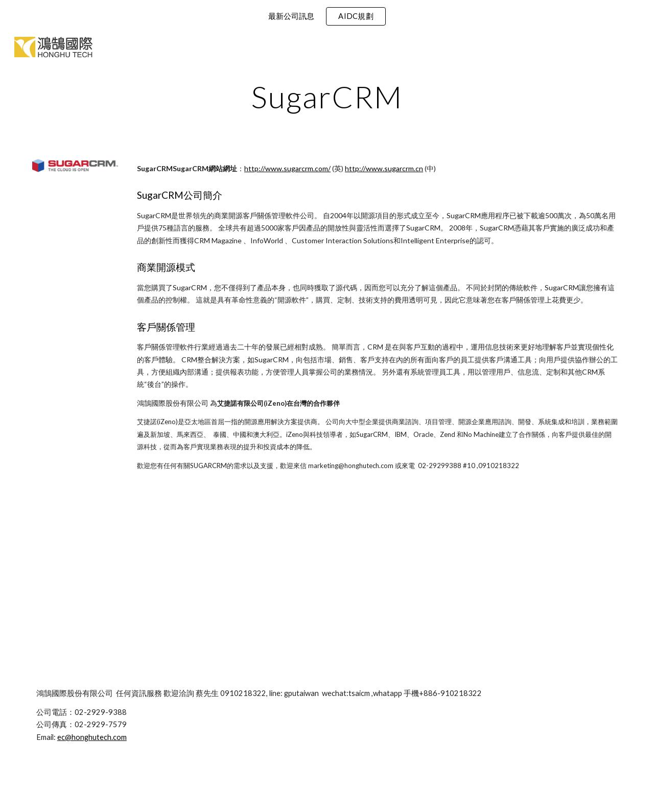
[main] (327, 97)
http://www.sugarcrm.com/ (287, 168)
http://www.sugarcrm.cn (384, 168)
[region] (327, 16)
